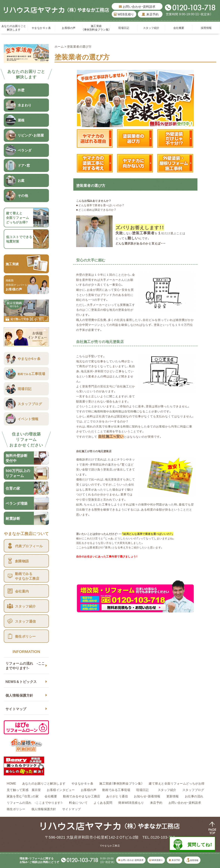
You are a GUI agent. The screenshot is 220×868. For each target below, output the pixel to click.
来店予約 (150, 14)
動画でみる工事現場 (116, 790)
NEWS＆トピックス (21, 681)
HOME (11, 783)
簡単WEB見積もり (131, 802)
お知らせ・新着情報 (147, 796)
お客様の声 (69, 28)
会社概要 (179, 28)
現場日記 (125, 28)
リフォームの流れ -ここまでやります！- (25, 666)
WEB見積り (124, 14)
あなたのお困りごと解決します (14, 28)
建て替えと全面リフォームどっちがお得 (177, 783)
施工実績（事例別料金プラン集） (96, 28)
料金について (78, 802)
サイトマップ (16, 709)
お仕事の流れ (194, 796)
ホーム (59, 46)
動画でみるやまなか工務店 (82, 796)
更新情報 (173, 796)
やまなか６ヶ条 (41, 28)
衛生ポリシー (16, 809)
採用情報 (206, 28)
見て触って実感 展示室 (24, 790)
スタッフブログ (193, 790)
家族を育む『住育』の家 (23, 796)
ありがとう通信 (117, 796)
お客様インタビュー (61, 790)
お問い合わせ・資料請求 (137, 6)
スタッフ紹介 (151, 28)
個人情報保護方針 (19, 695)
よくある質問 (103, 802)
